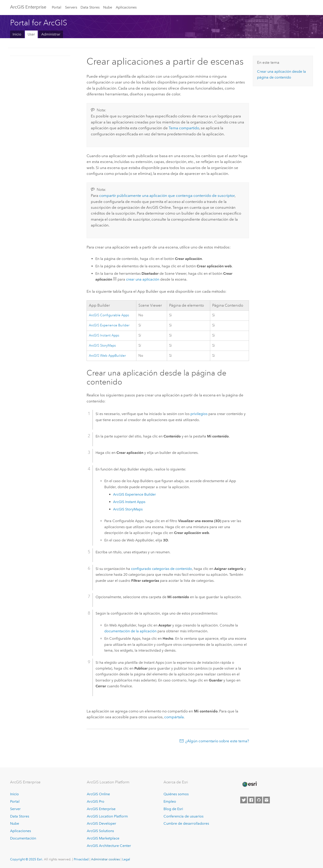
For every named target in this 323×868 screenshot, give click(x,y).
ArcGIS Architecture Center (109, 846)
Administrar (51, 34)
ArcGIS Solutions (100, 831)
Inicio (17, 34)
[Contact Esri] (266, 800)
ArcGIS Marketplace (103, 838)
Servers (71, 7)
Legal (126, 859)
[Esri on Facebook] (251, 800)
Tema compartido (184, 128)
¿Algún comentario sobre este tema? (217, 741)
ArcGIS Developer (101, 823)
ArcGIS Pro (96, 801)
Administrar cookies (105, 859)
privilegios (199, 414)
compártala (174, 717)
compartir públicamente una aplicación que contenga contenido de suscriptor (167, 196)
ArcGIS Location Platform (107, 816)
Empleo (170, 801)
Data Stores (90, 7)
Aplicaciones (126, 7)
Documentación (23, 838)
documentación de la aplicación (130, 631)
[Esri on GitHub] (259, 800)
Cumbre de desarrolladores (186, 823)
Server (15, 809)
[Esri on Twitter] (244, 800)
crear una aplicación (143, 279)
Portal (57, 7)
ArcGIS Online (98, 794)
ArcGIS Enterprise (28, 7)
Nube (108, 7)
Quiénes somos (176, 794)
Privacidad (81, 859)
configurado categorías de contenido (161, 569)
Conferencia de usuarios (183, 816)
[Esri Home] (249, 784)
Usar (31, 34)
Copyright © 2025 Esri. (27, 859)
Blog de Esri (173, 809)
